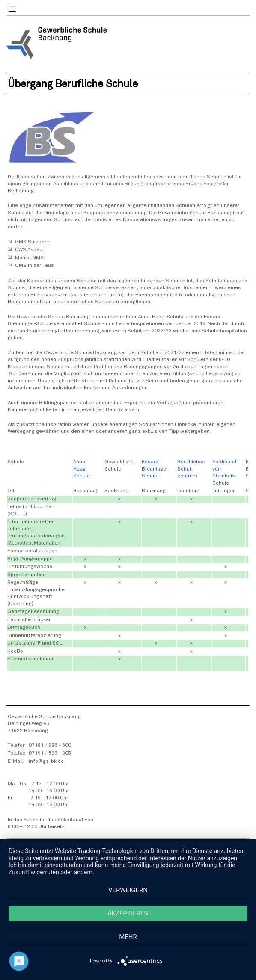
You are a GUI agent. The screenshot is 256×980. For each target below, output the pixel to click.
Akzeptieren (128, 913)
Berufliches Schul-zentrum (191, 469)
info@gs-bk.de (46, 761)
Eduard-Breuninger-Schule (156, 469)
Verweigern (128, 890)
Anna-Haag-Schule (82, 469)
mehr (128, 937)
